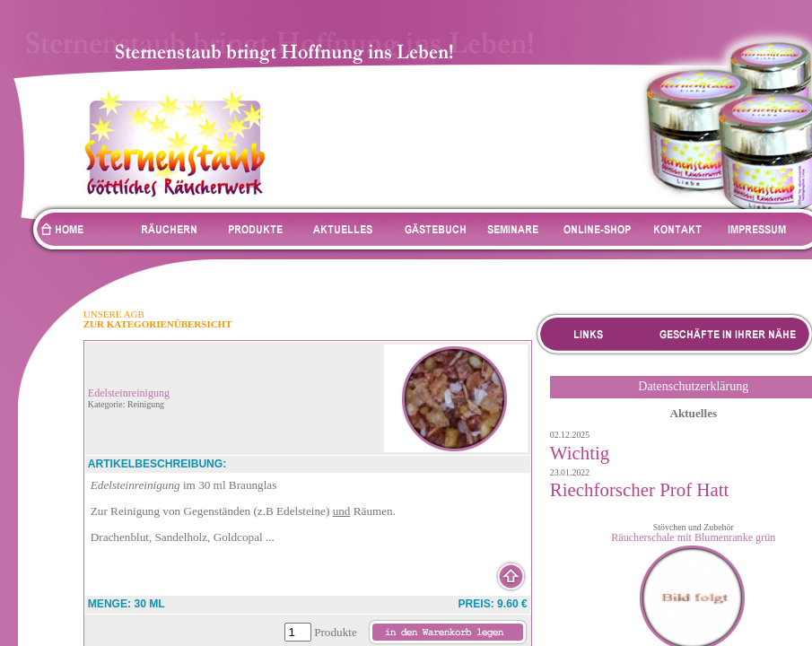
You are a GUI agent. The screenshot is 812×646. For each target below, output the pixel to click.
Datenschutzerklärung (693, 386)
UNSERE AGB (114, 314)
